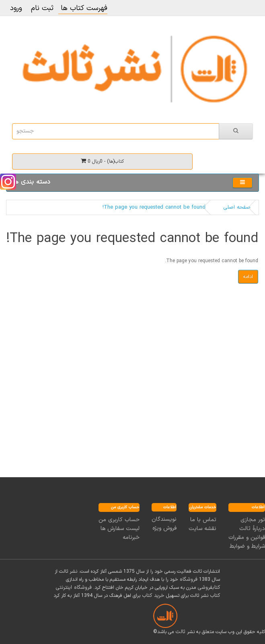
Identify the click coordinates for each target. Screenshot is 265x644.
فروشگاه (189, 580)
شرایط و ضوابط (247, 546)
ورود (16, 8)
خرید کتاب (153, 596)
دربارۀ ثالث (252, 529)
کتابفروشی (209, 588)
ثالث (180, 632)
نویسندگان (164, 519)
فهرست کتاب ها (83, 8)
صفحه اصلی (237, 207)
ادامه (248, 277)
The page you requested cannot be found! (154, 207)
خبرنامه (131, 537)
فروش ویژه (164, 528)
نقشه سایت (202, 529)
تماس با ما (203, 520)
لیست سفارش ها (120, 529)
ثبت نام (42, 8)
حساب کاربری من (119, 520)
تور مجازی (253, 520)
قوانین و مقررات (247, 537)
